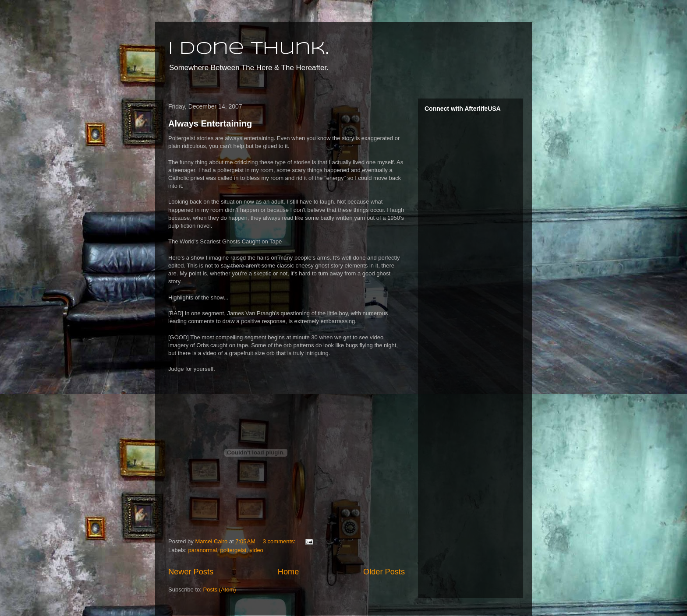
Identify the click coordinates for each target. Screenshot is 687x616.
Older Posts (384, 572)
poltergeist (234, 550)
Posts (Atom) (220, 590)
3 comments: (280, 541)
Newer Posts (191, 572)
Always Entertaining (210, 123)
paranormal (203, 550)
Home (289, 572)
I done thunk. (248, 49)
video (257, 550)
